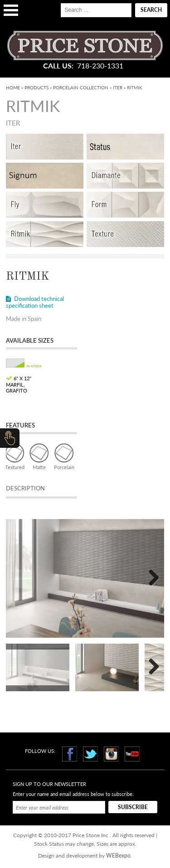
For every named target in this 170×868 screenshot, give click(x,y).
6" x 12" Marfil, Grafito (19, 384)
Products (36, 87)
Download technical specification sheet (35, 302)
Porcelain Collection (81, 87)
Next (151, 578)
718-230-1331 (100, 66)
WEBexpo (118, 856)
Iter (118, 87)
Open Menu (11, 10)
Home (13, 87)
